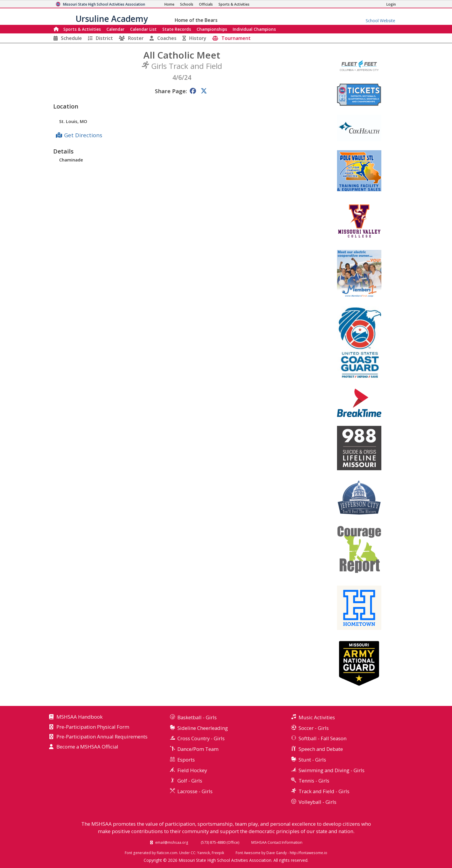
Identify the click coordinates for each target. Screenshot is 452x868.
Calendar (115, 29)
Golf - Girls (190, 781)
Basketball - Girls (197, 717)
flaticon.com (167, 853)
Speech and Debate (321, 749)
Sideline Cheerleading (203, 728)
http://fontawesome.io (308, 853)
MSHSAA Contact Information (277, 842)
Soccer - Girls (314, 728)
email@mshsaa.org (172, 842)
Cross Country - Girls (201, 738)
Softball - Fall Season (323, 738)
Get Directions (83, 135)
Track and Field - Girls (324, 791)
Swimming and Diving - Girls (332, 770)
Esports (186, 760)
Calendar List (143, 29)
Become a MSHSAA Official (87, 747)
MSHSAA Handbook (80, 717)
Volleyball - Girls (317, 802)
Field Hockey (192, 770)
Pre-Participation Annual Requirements (102, 737)
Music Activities (317, 717)
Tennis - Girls (314, 781)
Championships (212, 29)
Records (177, 29)
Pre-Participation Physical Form (93, 727)
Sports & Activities (82, 29)
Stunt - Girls (312, 760)
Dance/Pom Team (198, 749)
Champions (254, 29)
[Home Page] (169, 4)
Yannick (204, 853)
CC (193, 853)
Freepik (218, 853)
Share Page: (171, 91)
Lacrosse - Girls (195, 791)
